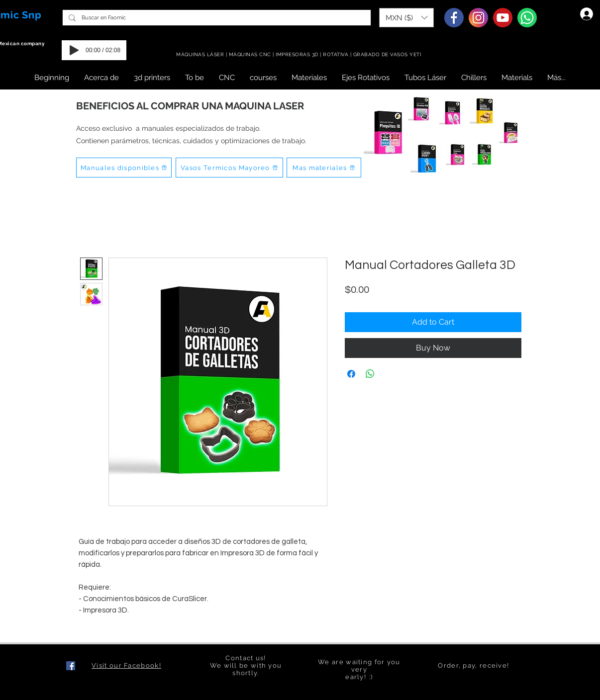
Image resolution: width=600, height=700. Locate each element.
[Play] (74, 50)
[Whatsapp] (527, 18)
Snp (32, 15)
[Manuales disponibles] (124, 168)
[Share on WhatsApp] (370, 374)
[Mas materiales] (324, 168)
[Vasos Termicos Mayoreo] (229, 168)
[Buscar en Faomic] (216, 18)
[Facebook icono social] (71, 666)
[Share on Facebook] (351, 374)
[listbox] (406, 18)
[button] (406, 18)
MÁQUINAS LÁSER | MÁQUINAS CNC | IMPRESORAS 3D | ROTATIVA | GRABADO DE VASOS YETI (300, 54)
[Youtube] (503, 18)
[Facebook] (454, 18)
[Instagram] (478, 18)
